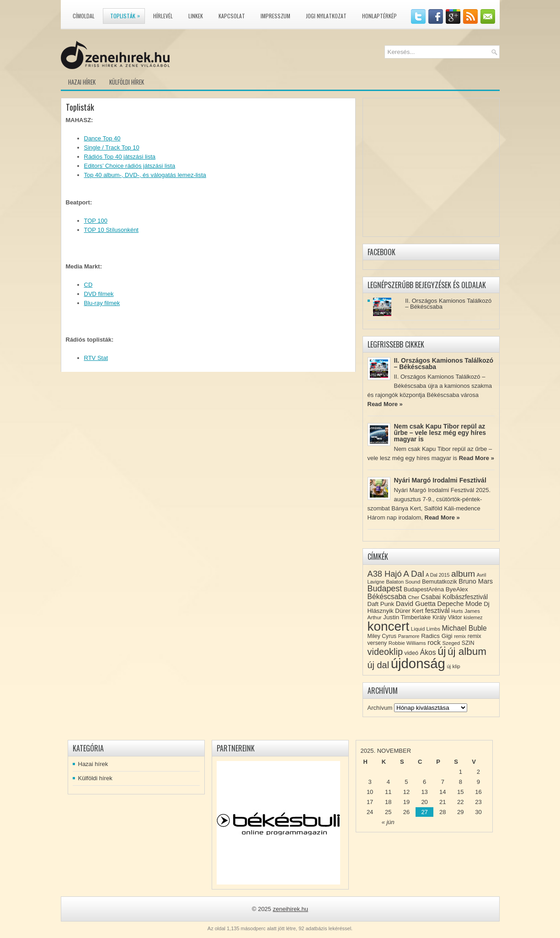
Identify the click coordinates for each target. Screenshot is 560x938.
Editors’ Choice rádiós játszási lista (130, 166)
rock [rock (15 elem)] (434, 642)
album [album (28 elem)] (463, 574)
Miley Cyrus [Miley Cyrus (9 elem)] (382, 636)
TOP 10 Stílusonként (111, 230)
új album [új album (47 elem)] (467, 651)
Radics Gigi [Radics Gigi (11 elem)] (437, 636)
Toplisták (127, 14)
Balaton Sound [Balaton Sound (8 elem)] (403, 582)
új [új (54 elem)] (442, 651)
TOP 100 (96, 221)
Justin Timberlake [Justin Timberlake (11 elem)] (407, 617)
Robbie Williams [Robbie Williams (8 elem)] (407, 643)
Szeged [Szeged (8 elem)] (451, 643)
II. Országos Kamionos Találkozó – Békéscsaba (448, 304)
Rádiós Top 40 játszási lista (120, 157)
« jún (388, 822)
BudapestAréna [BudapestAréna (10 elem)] (424, 589)
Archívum (380, 708)
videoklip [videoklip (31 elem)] (385, 652)
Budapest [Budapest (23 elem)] (385, 589)
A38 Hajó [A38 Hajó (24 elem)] (385, 574)
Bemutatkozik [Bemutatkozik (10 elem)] (440, 582)
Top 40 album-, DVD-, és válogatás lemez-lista (145, 175)
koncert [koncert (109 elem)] (389, 626)
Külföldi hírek (127, 82)
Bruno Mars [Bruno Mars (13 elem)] (476, 581)
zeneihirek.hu (291, 909)
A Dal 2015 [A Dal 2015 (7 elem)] (437, 575)
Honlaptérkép (379, 16)
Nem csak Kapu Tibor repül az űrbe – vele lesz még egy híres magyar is (440, 433)
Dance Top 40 (102, 138)
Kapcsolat (232, 16)
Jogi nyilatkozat (326, 16)
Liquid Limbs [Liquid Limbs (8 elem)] (426, 629)
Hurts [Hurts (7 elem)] (457, 611)
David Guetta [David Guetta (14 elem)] (416, 604)
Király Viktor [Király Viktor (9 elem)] (447, 617)
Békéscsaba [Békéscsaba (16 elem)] (387, 597)
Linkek (196, 16)
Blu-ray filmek (102, 303)
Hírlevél (163, 16)
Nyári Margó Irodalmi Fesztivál (440, 480)
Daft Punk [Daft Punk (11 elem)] (381, 604)
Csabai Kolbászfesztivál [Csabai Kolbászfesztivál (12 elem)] (454, 597)
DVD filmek (99, 294)
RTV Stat (96, 358)
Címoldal (84, 16)
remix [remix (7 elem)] (460, 636)
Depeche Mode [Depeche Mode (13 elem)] (459, 604)
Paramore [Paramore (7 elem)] (409, 636)
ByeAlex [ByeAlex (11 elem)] (457, 589)
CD (88, 285)
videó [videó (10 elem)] (412, 653)
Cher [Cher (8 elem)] (413, 597)
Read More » (385, 404)
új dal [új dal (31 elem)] (379, 665)
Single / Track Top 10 (112, 147)
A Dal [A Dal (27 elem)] (413, 574)
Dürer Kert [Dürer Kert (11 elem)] (409, 611)
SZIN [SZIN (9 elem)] (468, 643)
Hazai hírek (82, 82)
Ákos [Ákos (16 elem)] (428, 652)
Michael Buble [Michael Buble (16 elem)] (464, 628)
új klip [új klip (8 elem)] (453, 666)
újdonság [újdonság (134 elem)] (418, 663)
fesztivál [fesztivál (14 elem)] (437, 611)
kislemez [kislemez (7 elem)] (473, 617)
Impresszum (275, 16)
